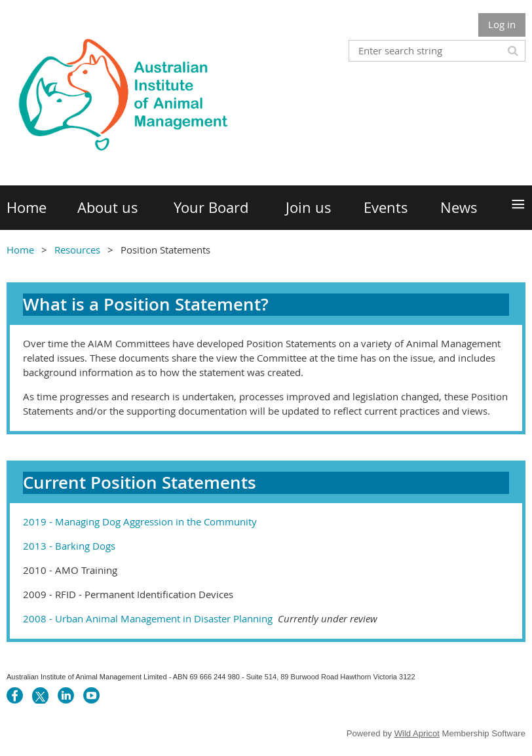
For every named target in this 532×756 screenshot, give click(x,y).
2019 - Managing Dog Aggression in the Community (140, 521)
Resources (77, 250)
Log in (502, 24)
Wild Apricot (417, 733)
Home (20, 250)
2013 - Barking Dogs (69, 546)
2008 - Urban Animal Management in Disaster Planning (200, 618)
